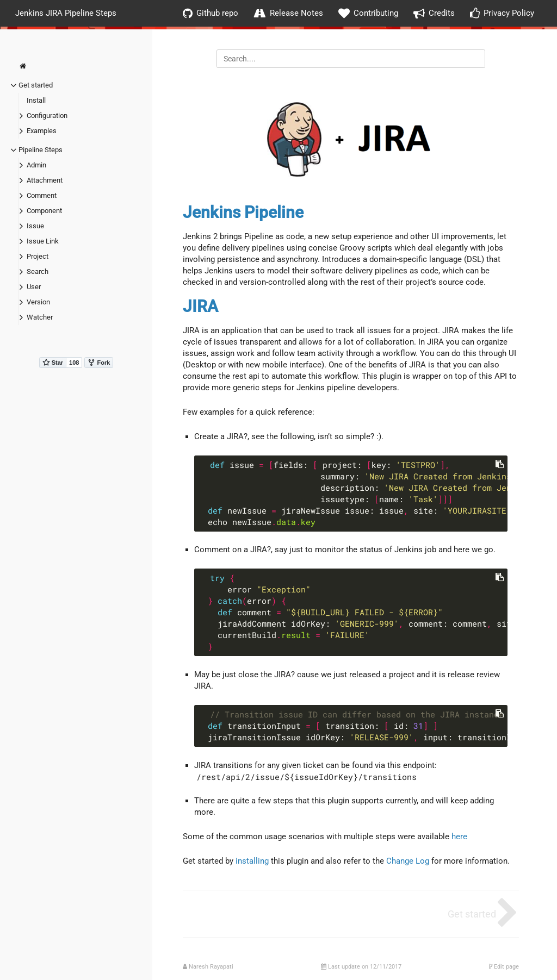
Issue (35, 226)
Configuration (47, 116)
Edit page (504, 967)
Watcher (40, 317)
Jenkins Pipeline (243, 212)
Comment (42, 195)
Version (38, 302)
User (34, 287)
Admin (36, 165)
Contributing (368, 13)
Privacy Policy (502, 13)
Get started (36, 85)
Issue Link (43, 241)
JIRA (200, 306)
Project (38, 256)
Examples (42, 131)
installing (252, 861)
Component (44, 211)
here (459, 837)
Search (38, 271)
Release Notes (288, 13)
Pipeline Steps (41, 150)
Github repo (211, 13)
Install (36, 100)
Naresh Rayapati (211, 967)
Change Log (408, 861)
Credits (434, 13)
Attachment (45, 180)
